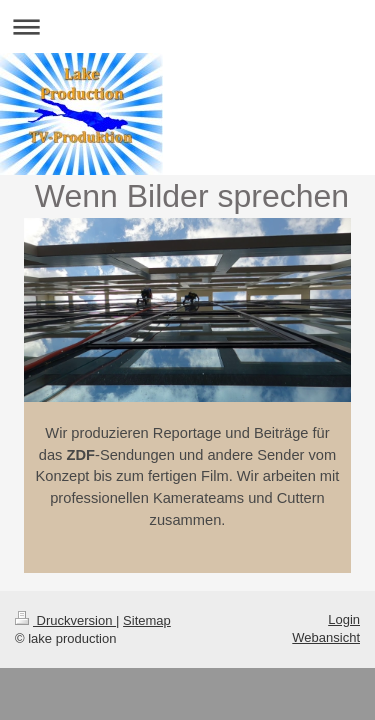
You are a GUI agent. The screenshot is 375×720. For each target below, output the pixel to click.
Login (344, 619)
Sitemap (147, 620)
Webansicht (326, 637)
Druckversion (65, 620)
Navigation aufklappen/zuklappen (187, 26)
